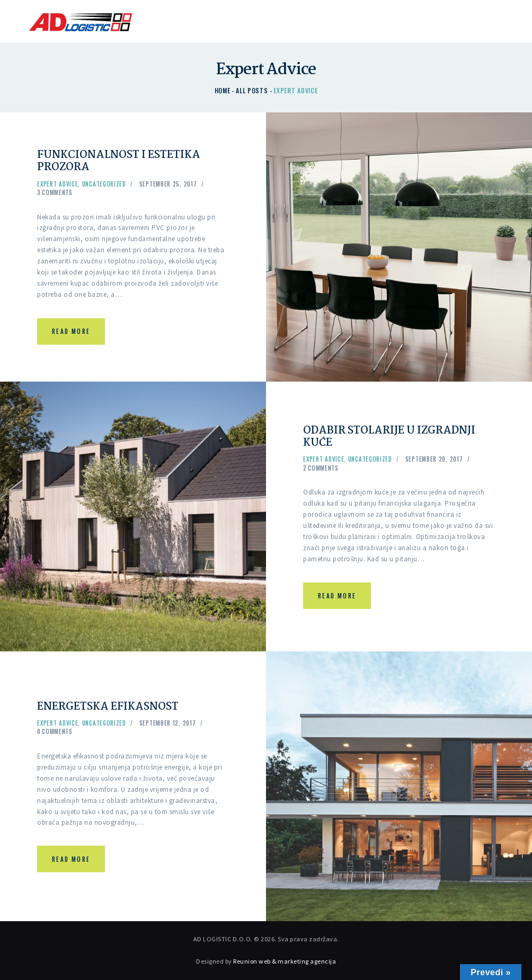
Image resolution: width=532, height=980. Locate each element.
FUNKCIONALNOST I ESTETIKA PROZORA (123, 162)
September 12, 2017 (168, 723)
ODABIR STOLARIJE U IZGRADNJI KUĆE (395, 437)
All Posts (252, 90)
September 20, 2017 (434, 460)
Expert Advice (57, 184)
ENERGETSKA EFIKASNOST (113, 707)
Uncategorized (104, 184)
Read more (71, 332)
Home (223, 90)
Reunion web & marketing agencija (285, 961)
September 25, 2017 (168, 184)
